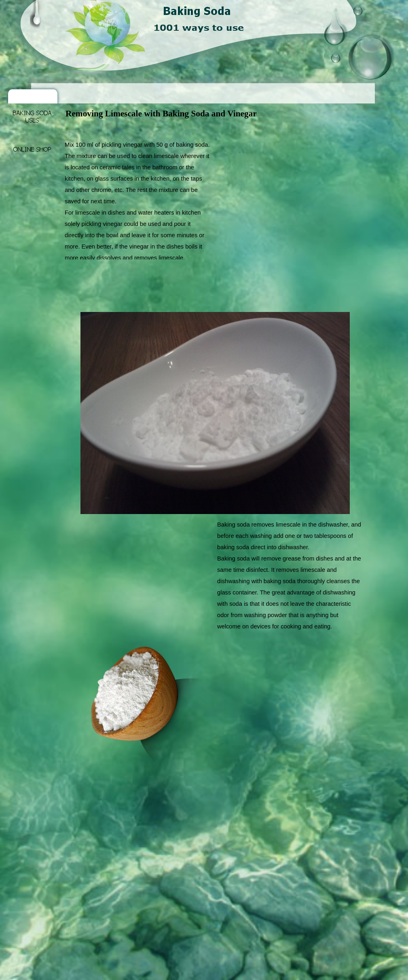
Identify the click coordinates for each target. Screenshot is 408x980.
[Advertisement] (212, 129)
